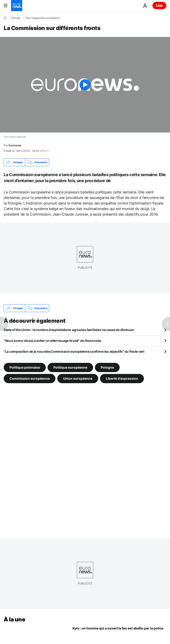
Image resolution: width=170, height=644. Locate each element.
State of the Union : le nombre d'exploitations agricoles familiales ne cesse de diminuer (69, 330)
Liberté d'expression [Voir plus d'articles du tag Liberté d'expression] (122, 378)
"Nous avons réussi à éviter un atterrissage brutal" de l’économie (52, 341)
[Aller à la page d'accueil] (17, 6)
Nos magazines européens (43, 18)
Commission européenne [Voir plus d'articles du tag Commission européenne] (30, 378)
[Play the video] (85, 85)
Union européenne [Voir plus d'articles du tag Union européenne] (78, 378)
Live (159, 5)
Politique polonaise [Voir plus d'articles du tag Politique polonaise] (25, 367)
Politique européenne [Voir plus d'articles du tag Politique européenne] (70, 367)
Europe (16, 18)
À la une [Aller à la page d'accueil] (14, 619)
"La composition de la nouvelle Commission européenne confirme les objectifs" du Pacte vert (74, 351)
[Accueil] (5, 18)
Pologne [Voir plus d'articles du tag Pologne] (107, 367)
